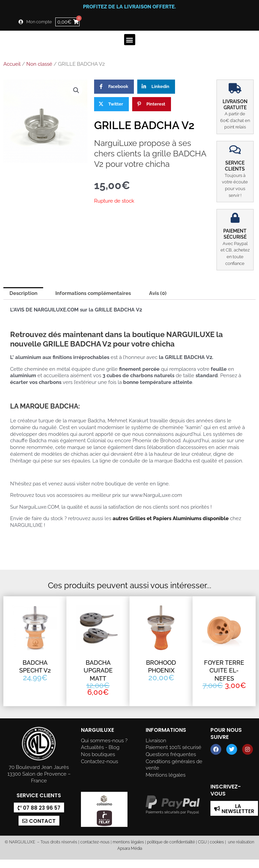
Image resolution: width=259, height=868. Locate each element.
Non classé (39, 64)
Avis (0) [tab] (158, 293)
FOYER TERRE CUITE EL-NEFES (224, 670)
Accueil (12, 64)
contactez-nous (94, 842)
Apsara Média (130, 848)
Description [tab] (23, 293)
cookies (217, 842)
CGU (202, 842)
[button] (130, 40)
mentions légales (128, 842)
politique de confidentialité (171, 842)
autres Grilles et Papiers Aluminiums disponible (170, 518)
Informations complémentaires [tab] (93, 293)
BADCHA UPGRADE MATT (98, 670)
